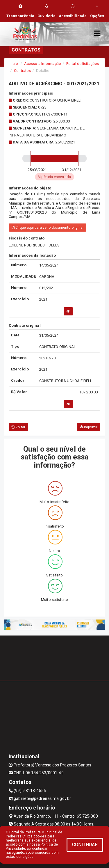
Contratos (22, 71)
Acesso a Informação (43, 64)
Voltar (18, 427)
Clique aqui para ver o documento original (48, 228)
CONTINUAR (85, 845)
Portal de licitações (83, 64)
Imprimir (89, 427)
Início (13, 64)
